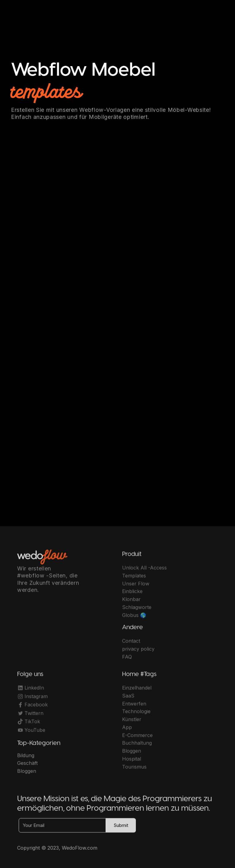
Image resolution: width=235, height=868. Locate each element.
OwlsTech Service (124, 852)
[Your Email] (62, 828)
